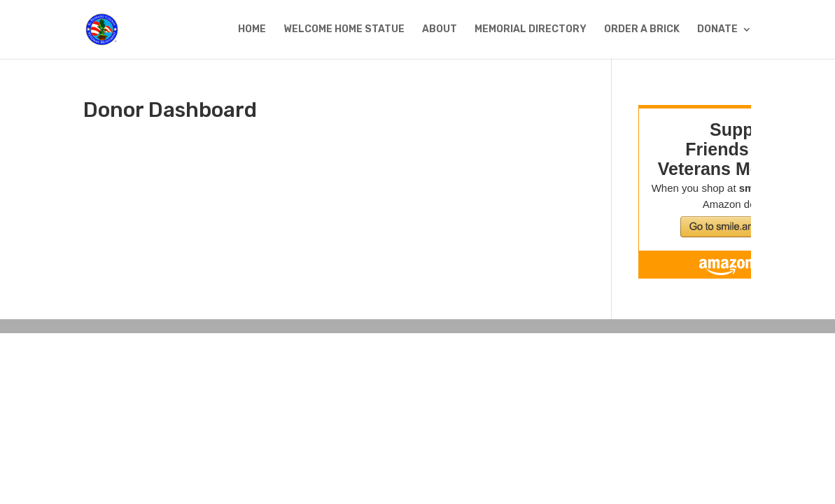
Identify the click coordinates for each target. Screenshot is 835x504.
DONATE (717, 30)
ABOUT (440, 30)
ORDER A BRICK (642, 30)
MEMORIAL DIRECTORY (531, 30)
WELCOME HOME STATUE (344, 30)
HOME (252, 30)
